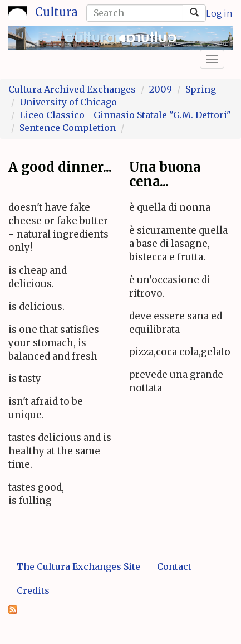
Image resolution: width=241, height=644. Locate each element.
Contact (174, 566)
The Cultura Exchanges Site (78, 566)
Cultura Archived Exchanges (72, 89)
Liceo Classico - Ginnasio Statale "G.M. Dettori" (125, 115)
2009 (161, 89)
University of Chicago (68, 102)
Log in (219, 13)
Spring (201, 89)
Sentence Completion (68, 128)
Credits (33, 590)
